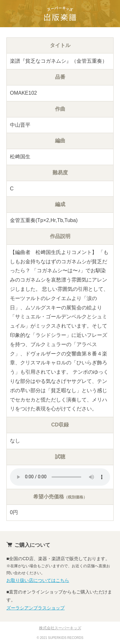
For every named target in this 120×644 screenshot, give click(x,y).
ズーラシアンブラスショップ (36, 608)
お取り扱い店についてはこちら (38, 580)
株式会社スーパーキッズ (60, 628)
